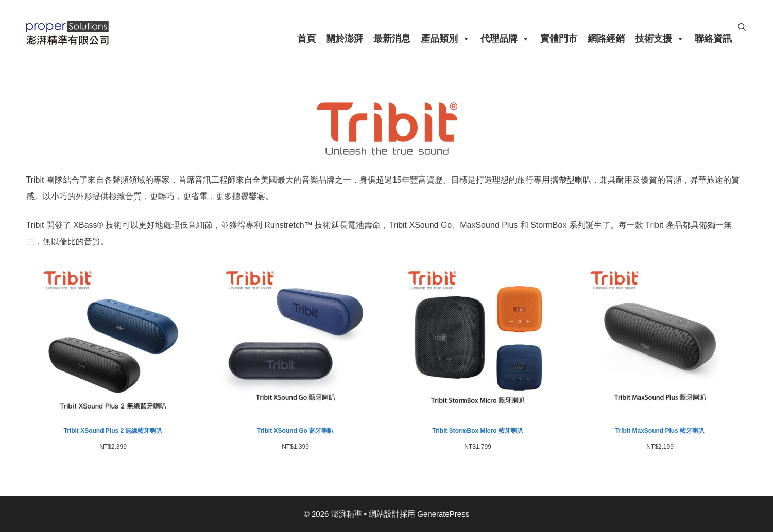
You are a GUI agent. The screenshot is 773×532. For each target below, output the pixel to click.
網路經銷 (606, 39)
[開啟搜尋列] (742, 27)
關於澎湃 (345, 39)
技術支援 (660, 39)
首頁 (306, 39)
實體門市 (559, 39)
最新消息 (392, 39)
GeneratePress (443, 514)
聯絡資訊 (713, 39)
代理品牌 (505, 39)
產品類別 (445, 39)
